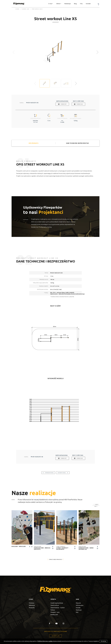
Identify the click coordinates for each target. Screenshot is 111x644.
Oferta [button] (58, 4)
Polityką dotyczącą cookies (45, 641)
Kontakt (88, 4)
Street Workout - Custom (58, 608)
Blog (75, 4)
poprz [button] (97, 504)
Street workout (55, 605)
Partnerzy (32, 603)
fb (30, 547)
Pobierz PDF (64, 104)
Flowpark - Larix (25, 9)
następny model (62, 473)
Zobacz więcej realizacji (55, 559)
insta (32, 547)
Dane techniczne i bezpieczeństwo (78, 143)
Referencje (32, 605)
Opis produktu (33, 143)
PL (99, 4)
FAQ (81, 4)
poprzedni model (49, 473)
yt (56, 623)
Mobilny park (54, 615)
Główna (17, 9)
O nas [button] (50, 4)
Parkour (53, 610)
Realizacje (68, 4)
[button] (98, 52)
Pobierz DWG (80, 104)
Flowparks (32, 608)
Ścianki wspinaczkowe (57, 603)
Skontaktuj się (56, 636)
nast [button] (95, 506)
